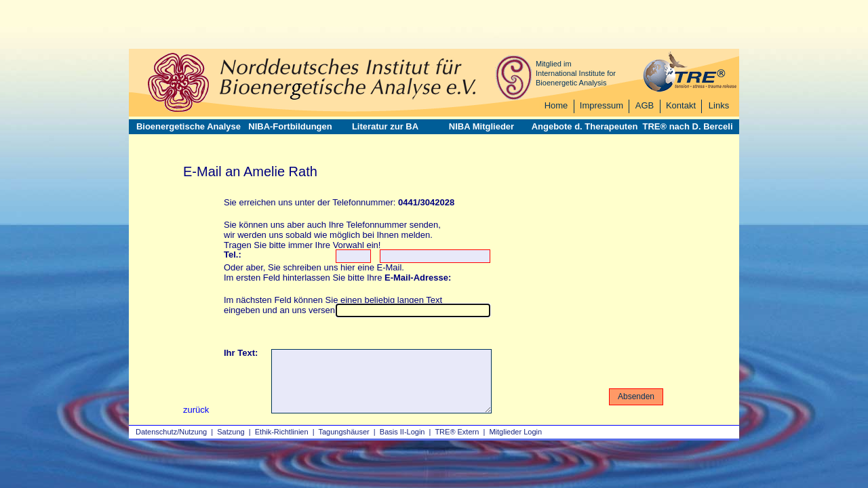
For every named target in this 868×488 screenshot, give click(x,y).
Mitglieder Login (515, 432)
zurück (196, 410)
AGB (645, 105)
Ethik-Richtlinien (282, 432)
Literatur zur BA (385, 126)
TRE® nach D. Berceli (687, 126)
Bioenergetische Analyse (189, 126)
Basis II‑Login (402, 432)
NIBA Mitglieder (481, 126)
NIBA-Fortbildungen (290, 126)
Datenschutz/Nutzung (171, 432)
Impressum (601, 105)
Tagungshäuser (344, 432)
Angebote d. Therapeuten (585, 126)
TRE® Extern (457, 432)
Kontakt (681, 105)
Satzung (231, 432)
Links (719, 105)
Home (556, 105)
